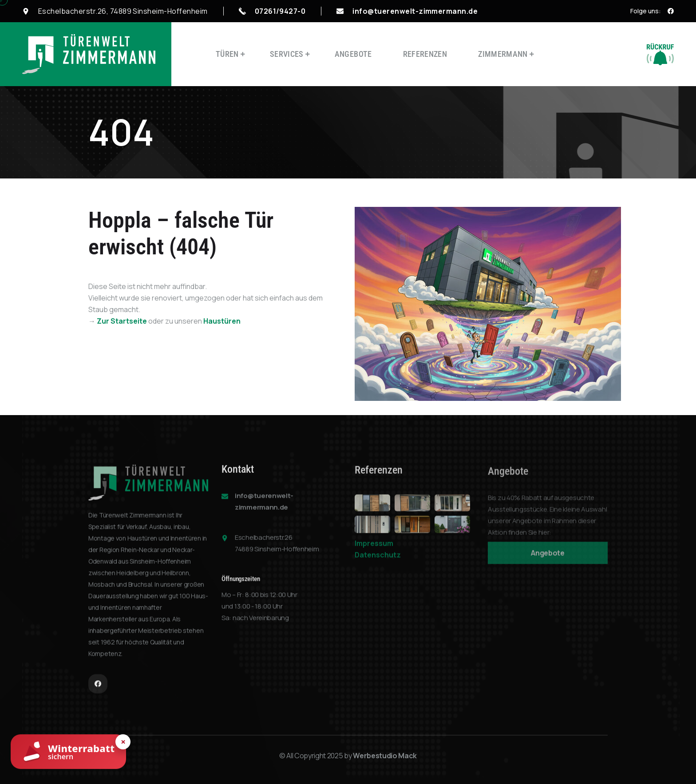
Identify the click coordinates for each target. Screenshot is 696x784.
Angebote (353, 54)
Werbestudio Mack (385, 756)
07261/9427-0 (280, 11)
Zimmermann (503, 54)
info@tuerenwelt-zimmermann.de (415, 11)
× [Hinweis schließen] (123, 742)
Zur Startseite (122, 321)
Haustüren (222, 321)
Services (287, 54)
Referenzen (425, 54)
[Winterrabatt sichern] (68, 753)
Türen (227, 54)
